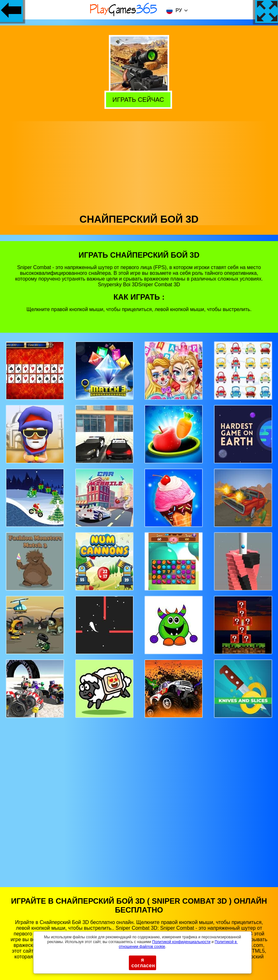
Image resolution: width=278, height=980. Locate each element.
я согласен (143, 963)
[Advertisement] (139, 166)
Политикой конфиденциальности (182, 942)
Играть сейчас (140, 100)
